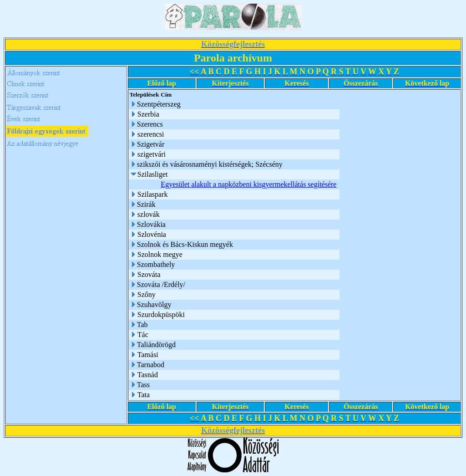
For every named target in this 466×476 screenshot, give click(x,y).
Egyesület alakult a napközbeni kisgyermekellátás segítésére (248, 184)
